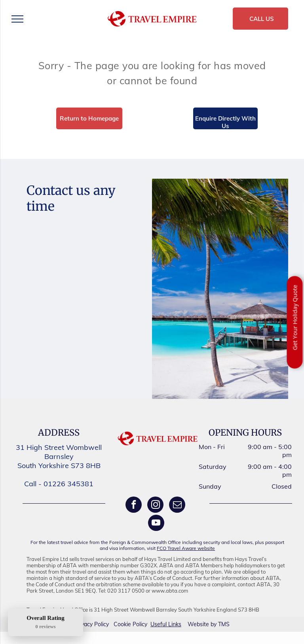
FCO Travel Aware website (186, 548)
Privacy (84, 624)
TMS (224, 624)
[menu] (17, 19)
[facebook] (134, 506)
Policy (102, 624)
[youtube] (156, 524)
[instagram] (155, 506)
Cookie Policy (130, 624)
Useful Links (166, 624)
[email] (177, 506)
